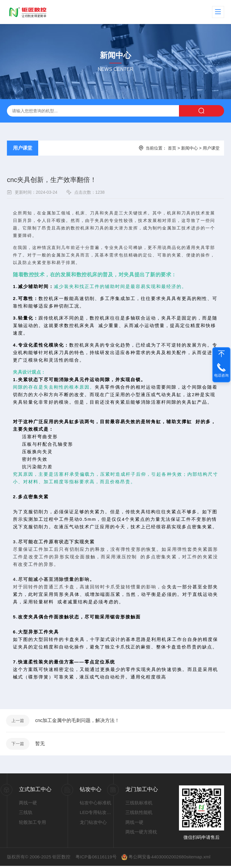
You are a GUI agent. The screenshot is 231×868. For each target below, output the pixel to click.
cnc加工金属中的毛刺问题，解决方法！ (78, 721)
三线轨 (26, 815)
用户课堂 (23, 148)
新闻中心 (189, 148)
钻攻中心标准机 (95, 805)
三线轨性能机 (139, 815)
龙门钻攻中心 (93, 824)
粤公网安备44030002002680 (157, 859)
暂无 (41, 745)
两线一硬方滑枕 (141, 834)
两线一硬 (28, 805)
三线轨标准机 (139, 805)
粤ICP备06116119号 (96, 859)
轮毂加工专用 (32, 824)
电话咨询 (221, 375)
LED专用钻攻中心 (97, 815)
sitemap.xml (198, 859)
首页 (172, 148)
